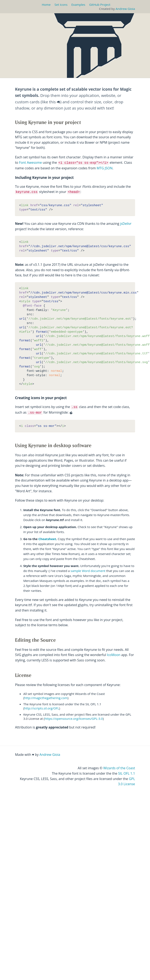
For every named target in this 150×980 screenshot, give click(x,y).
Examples (78, 5)
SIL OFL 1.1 (126, 773)
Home (46, 5)
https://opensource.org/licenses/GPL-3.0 (74, 719)
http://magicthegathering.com (46, 698)
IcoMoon (114, 655)
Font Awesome (30, 163)
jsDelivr (126, 224)
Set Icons (61, 5)
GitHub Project (100, 5)
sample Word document (88, 571)
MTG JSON (105, 168)
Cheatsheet (47, 539)
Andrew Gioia (125, 9)
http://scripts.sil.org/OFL (42, 708)
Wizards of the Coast (119, 768)
